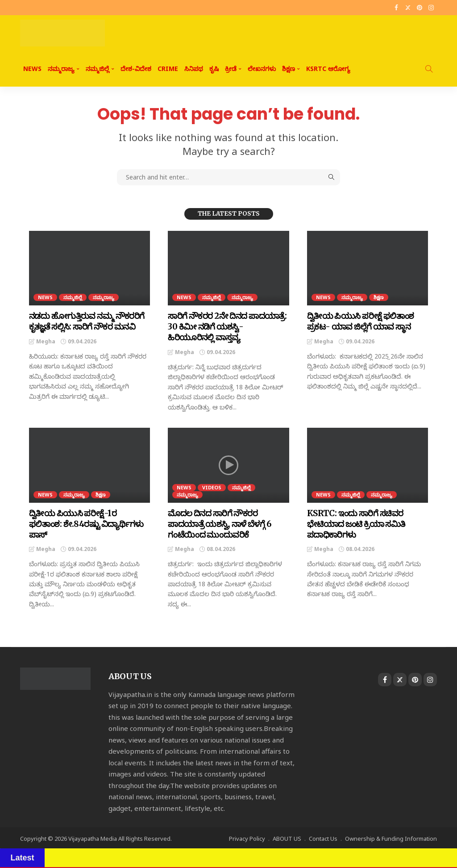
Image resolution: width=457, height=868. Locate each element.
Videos (212, 486)
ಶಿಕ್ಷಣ (289, 69)
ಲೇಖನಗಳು (262, 69)
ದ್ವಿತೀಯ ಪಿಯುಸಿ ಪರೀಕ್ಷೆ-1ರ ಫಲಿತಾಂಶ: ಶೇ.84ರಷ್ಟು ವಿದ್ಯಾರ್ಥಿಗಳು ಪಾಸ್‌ (87, 517)
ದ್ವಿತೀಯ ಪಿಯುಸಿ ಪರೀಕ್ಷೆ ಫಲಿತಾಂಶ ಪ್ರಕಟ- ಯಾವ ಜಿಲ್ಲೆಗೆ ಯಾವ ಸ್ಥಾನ (358, 321)
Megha (46, 341)
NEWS (32, 69)
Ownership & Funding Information (391, 837)
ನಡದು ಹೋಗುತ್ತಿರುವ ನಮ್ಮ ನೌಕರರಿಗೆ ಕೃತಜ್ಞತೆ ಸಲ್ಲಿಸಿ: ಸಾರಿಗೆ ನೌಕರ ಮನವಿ (85, 321)
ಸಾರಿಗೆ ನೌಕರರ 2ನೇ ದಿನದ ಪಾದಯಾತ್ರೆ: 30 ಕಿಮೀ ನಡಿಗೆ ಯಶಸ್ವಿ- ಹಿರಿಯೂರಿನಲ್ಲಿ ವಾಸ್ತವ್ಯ (227, 326)
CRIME (168, 69)
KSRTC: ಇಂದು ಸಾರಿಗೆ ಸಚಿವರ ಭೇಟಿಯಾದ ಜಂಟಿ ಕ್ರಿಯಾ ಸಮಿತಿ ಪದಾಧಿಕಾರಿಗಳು (354, 523)
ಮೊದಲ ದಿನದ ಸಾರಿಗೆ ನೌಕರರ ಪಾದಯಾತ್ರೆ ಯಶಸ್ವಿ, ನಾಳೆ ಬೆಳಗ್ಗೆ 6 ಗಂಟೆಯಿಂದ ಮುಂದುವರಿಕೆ (218, 523)
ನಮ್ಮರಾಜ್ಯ (61, 69)
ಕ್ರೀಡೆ (231, 69)
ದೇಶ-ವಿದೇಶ (136, 69)
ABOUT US (287, 837)
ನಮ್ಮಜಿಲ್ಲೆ (98, 69)
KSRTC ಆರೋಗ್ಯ (328, 69)
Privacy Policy (247, 837)
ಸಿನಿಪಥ (194, 69)
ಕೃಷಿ (214, 69)
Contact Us (323, 837)
